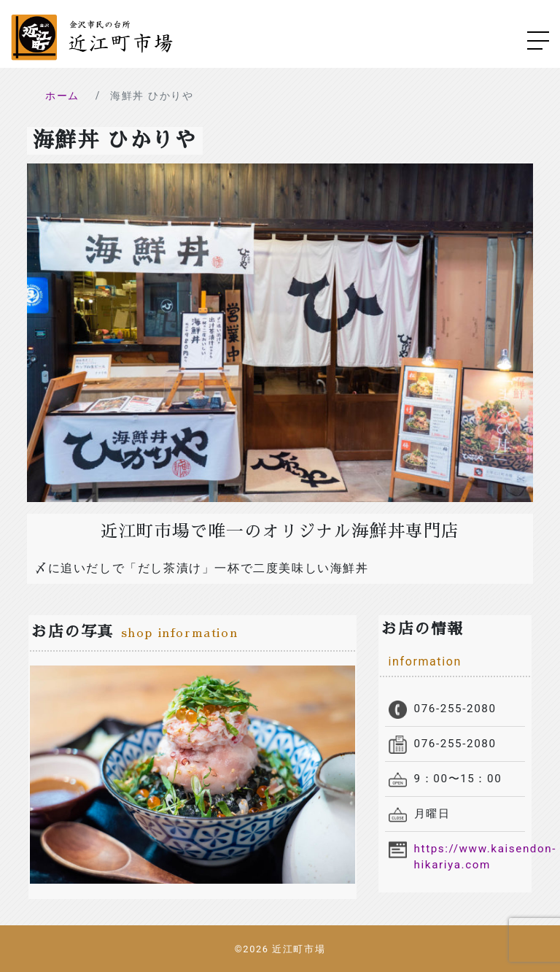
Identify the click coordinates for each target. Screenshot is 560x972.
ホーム (62, 96)
